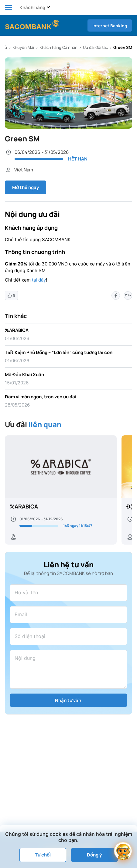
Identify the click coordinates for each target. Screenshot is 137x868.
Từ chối (43, 855)
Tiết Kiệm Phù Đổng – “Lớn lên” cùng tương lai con (59, 352)
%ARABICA (17, 330)
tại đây (39, 280)
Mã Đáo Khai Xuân (24, 375)
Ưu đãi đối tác (95, 47)
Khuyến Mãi (23, 47)
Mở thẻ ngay (26, 187)
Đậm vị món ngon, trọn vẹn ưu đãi (41, 397)
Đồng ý (94, 855)
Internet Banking (110, 26)
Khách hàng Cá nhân (58, 47)
